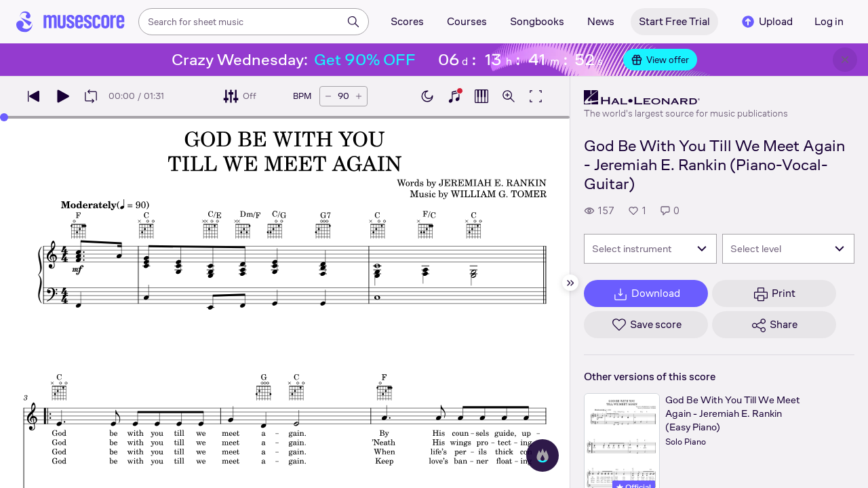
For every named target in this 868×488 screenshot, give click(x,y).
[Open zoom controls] (509, 96)
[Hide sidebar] (570, 283)
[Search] (353, 22)
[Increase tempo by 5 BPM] (359, 96)
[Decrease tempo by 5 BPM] (328, 96)
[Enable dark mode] (427, 96)
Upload (766, 22)
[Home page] (71, 22)
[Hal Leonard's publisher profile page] (686, 98)
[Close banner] (845, 60)
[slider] (4, 117)
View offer (660, 60)
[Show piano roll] (481, 96)
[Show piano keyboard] (454, 96)
